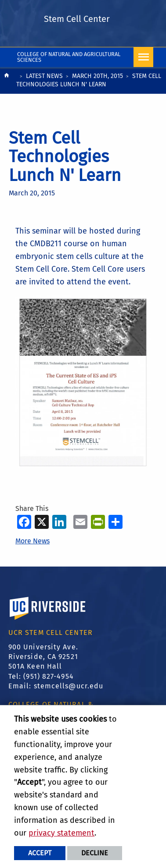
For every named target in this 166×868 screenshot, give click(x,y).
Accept (40, 853)
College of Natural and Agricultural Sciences (69, 57)
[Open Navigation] (143, 57)
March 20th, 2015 (97, 76)
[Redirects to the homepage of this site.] (7, 81)
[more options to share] (115, 522)
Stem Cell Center (77, 19)
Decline (95, 853)
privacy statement (61, 833)
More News (32, 541)
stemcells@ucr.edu (69, 686)
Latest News (44, 76)
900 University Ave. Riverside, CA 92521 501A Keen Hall (43, 657)
